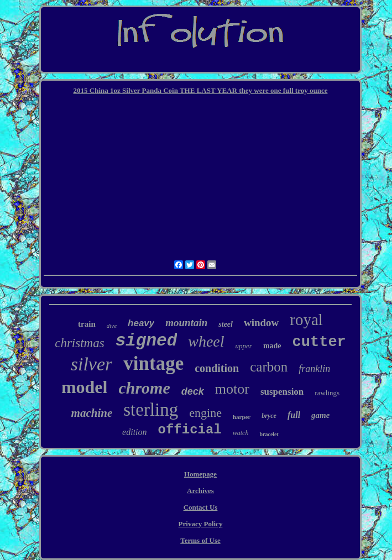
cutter (319, 342)
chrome (144, 388)
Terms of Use (200, 540)
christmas (79, 343)
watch (241, 433)
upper (244, 346)
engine (205, 413)
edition (134, 432)
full (294, 415)
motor (232, 389)
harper (242, 417)
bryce (269, 416)
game (320, 415)
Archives (200, 491)
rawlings (327, 393)
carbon (269, 367)
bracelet (269, 434)
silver (92, 364)
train (87, 324)
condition (217, 368)
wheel (206, 341)
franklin (314, 369)
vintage (153, 363)
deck (193, 391)
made (272, 346)
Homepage (200, 474)
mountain (186, 323)
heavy (141, 323)
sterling (151, 410)
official (190, 430)
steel (226, 324)
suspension (282, 392)
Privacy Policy (201, 524)
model (85, 387)
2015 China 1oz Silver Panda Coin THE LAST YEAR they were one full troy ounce (201, 90)
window (261, 323)
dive (112, 326)
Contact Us (201, 507)
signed (147, 341)
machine (92, 413)
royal (306, 320)
